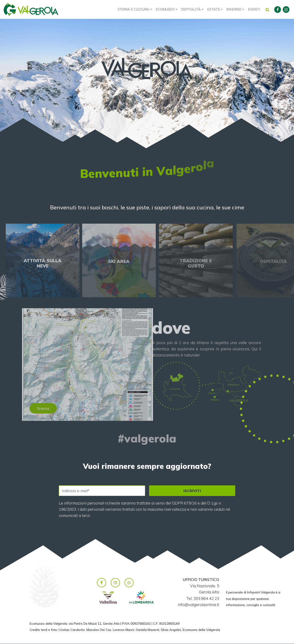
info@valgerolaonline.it (198, 605)
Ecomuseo (165, 9)
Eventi (254, 9)
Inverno (234, 9)
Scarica (52, 408)
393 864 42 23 (206, 598)
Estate (214, 9)
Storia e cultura (133, 9)
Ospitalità (191, 9)
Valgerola (31, 9)
